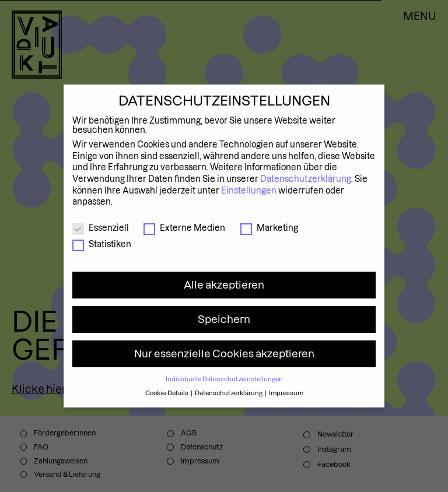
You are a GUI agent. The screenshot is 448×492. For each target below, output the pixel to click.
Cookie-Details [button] (167, 393)
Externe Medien (184, 228)
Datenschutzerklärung (306, 179)
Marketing (269, 228)
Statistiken (102, 244)
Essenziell (101, 228)
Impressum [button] (286, 393)
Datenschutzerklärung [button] (229, 393)
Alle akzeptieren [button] (224, 285)
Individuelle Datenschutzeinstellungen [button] (224, 379)
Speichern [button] (224, 319)
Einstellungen (249, 191)
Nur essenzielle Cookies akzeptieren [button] (224, 354)
